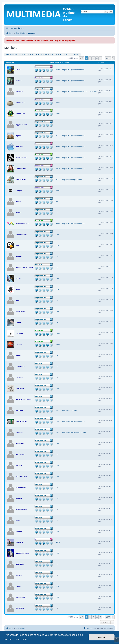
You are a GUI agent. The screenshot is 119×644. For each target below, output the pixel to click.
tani (17, 246)
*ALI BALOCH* (22, 476)
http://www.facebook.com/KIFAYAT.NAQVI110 (80, 92)
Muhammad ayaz (22, 224)
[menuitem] (21, 28)
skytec (18, 278)
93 (58, 278)
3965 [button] (108, 58)
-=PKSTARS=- (21, 180)
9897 (58, 114)
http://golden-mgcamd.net (72, 180)
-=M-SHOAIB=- (22, 235)
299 (58, 421)
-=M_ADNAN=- (21, 421)
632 (58, 180)
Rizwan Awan (21, 158)
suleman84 (20, 103)
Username (10, 62)
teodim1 (19, 257)
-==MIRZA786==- (22, 553)
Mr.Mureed (20, 443)
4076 (58, 542)
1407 (58, 103)
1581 (58, 191)
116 (58, 289)
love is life (20, 388)
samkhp (19, 575)
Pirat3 (18, 300)
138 (58, 246)
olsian (18, 202)
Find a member (12, 54)
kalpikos (19, 344)
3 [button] (94, 58)
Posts (58, 62)
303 (58, 432)
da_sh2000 (20, 454)
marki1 (18, 213)
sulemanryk (20, 597)
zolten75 (19, 377)
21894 (58, 333)
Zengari (19, 191)
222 (58, 125)
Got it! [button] (102, 637)
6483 (58, 158)
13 (58, 597)
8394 (58, 344)
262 (58, 355)
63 (58, 476)
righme (19, 136)
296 (58, 586)
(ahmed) (19, 498)
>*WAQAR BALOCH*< (24, 268)
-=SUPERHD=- (21, 509)
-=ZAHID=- (20, 564)
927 (58, 136)
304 (58, 388)
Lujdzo (18, 586)
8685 (58, 224)
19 (58, 531)
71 (58, 300)
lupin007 (19, 531)
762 (58, 322)
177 (58, 454)
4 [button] (97, 58)
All (20, 55)
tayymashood (21, 125)
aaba (18, 520)
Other (76, 55)
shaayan (19, 432)
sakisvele (19, 333)
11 (58, 257)
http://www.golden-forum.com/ (74, 70)
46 (58, 443)
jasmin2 (19, 465)
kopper (19, 322)
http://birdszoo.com (70, 410)
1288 (58, 81)
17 (58, 498)
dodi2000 (19, 147)
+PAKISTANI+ (21, 169)
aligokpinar (20, 311)
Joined (101, 62)
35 (58, 92)
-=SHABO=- (20, 366)
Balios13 (19, 542)
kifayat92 (19, 92)
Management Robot (24, 399)
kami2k (19, 81)
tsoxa (18, 289)
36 (58, 235)
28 (58, 465)
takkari (18, 355)
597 (58, 410)
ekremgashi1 (21, 487)
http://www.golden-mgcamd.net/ (74, 432)
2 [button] (90, 58)
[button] (82, 58)
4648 (58, 70)
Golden (19, 70)
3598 (58, 147)
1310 (58, 169)
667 (58, 202)
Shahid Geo (20, 114)
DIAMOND (20, 608)
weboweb (20, 410)
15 (58, 553)
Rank (52, 62)
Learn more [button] (21, 639)
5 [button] (100, 58)
